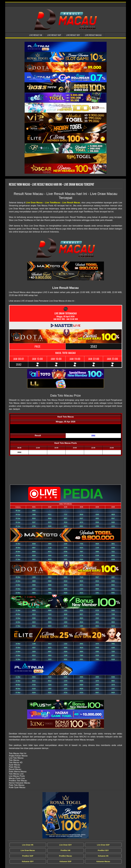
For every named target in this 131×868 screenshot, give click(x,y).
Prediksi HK (65, 850)
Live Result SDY (73, 35)
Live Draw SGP (103, 845)
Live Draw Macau (28, 850)
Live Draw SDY (65, 845)
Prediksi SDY (103, 850)
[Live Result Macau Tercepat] (66, 47)
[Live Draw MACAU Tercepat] (66, 815)
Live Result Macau (93, 35)
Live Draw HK (28, 845)
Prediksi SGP (28, 856)
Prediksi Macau (66, 856)
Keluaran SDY (28, 861)
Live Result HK (36, 35)
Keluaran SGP (65, 861)
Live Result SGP (54, 35)
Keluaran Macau (103, 861)
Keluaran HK (103, 856)
